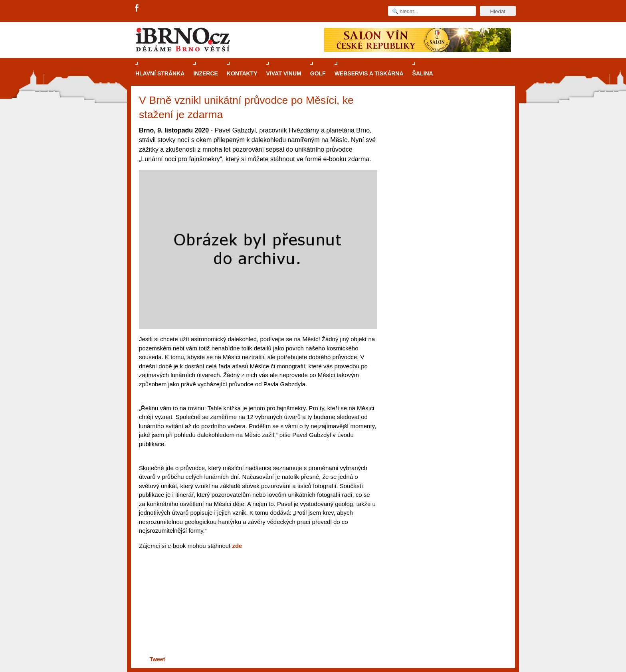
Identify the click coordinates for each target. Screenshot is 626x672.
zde (237, 546)
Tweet (157, 659)
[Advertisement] (257, 623)
